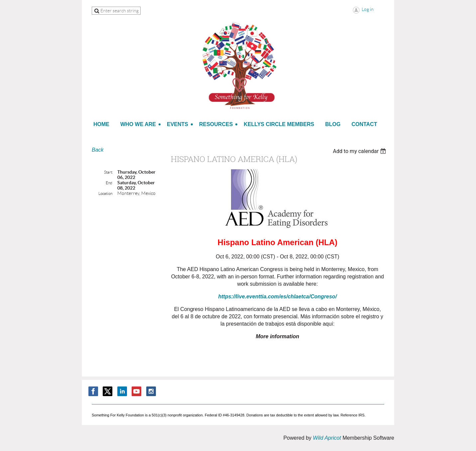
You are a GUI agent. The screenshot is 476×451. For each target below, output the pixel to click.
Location (105, 193)
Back (98, 150)
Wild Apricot (327, 438)
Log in (368, 9)
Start (108, 172)
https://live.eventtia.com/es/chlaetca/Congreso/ (278, 297)
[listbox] (360, 151)
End (109, 183)
